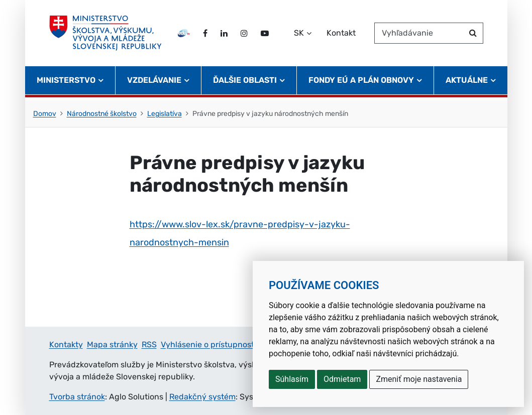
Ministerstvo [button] (66, 83)
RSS (149, 344)
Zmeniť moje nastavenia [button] (419, 379)
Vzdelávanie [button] (154, 83)
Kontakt (341, 34)
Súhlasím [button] (292, 379)
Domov (45, 114)
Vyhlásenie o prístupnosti (208, 344)
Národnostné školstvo (102, 114)
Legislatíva (165, 114)
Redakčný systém (202, 397)
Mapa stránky (112, 344)
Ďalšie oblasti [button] (245, 83)
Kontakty (66, 344)
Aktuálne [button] (467, 83)
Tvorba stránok (77, 397)
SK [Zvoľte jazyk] (299, 34)
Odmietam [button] (342, 379)
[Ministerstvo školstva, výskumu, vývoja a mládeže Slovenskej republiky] (107, 35)
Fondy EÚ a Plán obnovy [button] (361, 83)
